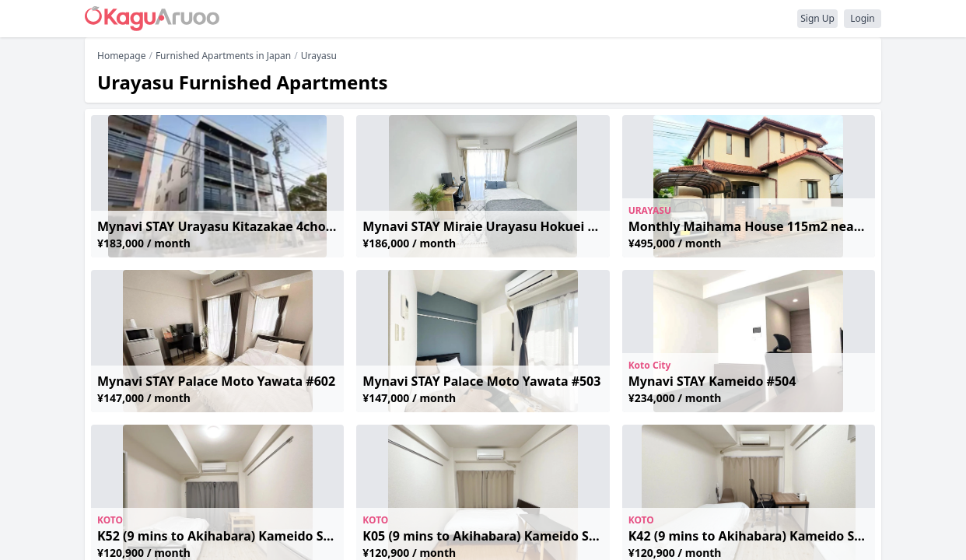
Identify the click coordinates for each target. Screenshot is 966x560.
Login (862, 18)
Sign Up (817, 18)
